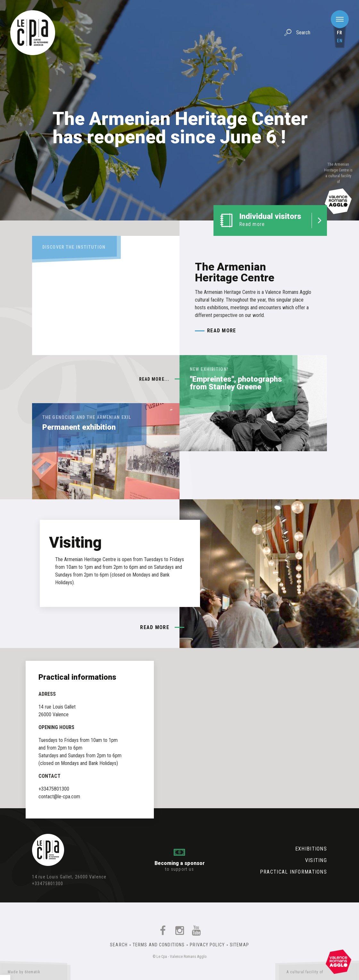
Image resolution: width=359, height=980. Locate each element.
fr (340, 33)
